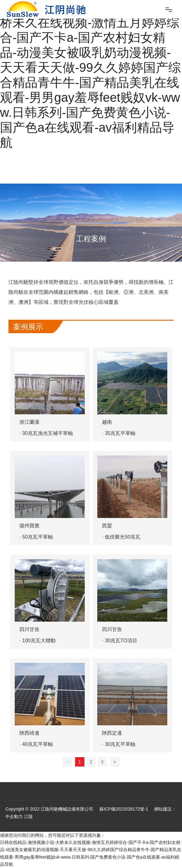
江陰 (28, 816)
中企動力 (14, 816)
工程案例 (91, 239)
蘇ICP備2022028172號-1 (123, 809)
